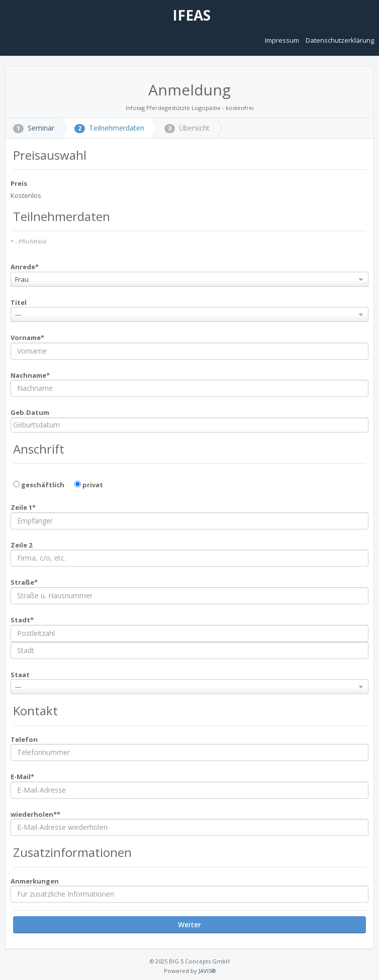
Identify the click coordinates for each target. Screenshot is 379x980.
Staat (20, 675)
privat (89, 485)
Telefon (24, 739)
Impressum (283, 40)
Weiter (190, 924)
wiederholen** (35, 814)
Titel (19, 302)
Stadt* (22, 620)
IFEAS (190, 15)
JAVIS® (207, 971)
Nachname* (30, 375)
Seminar (34, 128)
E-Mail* (22, 777)
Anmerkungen (35, 881)
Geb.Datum (30, 412)
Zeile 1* (23, 507)
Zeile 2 (21, 545)
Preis (19, 183)
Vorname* (27, 338)
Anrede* (25, 267)
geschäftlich (39, 485)
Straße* (24, 582)
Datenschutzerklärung (340, 40)
